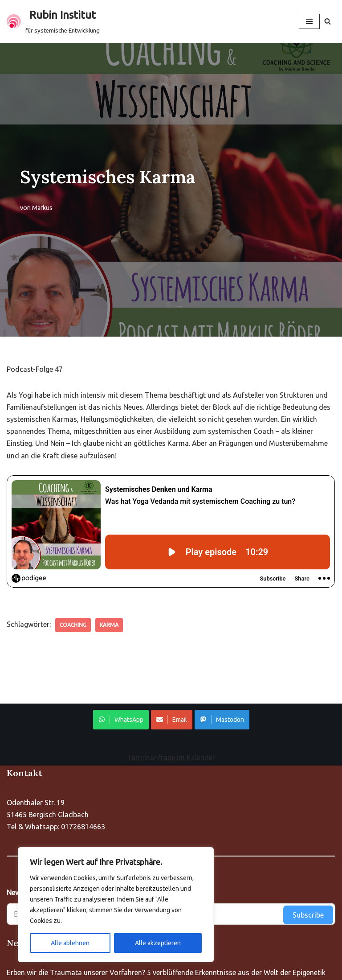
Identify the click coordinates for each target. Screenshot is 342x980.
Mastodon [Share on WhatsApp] (222, 720)
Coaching (73, 625)
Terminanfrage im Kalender (171, 758)
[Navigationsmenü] (309, 21)
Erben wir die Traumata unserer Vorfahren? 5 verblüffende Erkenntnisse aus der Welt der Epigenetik (166, 972)
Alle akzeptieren (158, 943)
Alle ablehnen (70, 943)
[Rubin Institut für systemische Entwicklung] (53, 21)
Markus (42, 208)
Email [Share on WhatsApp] (172, 720)
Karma (109, 625)
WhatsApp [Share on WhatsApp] (121, 720)
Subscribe (308, 915)
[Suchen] (328, 21)
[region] (116, 905)
